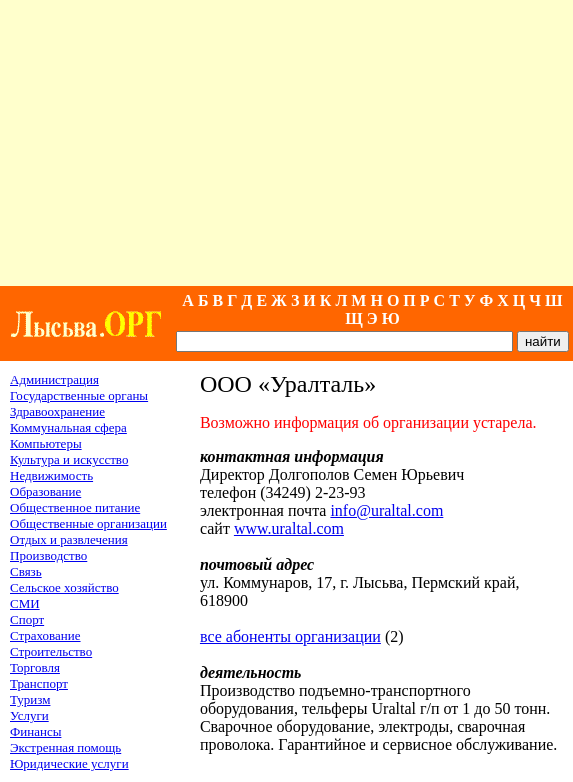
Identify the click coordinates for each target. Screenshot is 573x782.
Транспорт (39, 683)
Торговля (35, 667)
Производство (48, 555)
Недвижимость (51, 475)
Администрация (54, 379)
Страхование (45, 635)
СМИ (25, 603)
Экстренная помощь (65, 747)
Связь (26, 571)
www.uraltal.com (289, 528)
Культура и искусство (69, 459)
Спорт (27, 619)
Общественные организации (88, 523)
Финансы (35, 731)
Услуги (29, 715)
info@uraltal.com (386, 510)
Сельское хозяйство (64, 587)
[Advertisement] (287, 143)
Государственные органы (79, 395)
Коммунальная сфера (68, 427)
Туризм (30, 699)
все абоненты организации (290, 636)
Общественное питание (75, 507)
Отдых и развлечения (69, 539)
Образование (45, 491)
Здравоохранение (57, 411)
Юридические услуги (69, 763)
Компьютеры (46, 443)
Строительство (51, 651)
